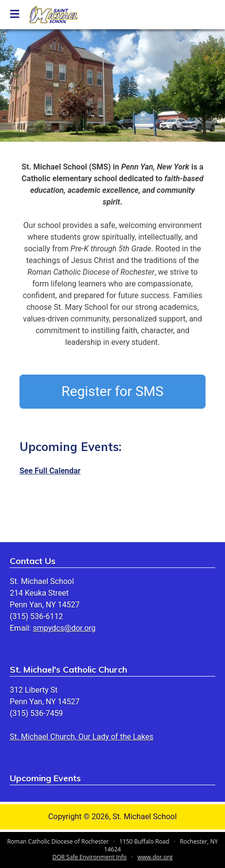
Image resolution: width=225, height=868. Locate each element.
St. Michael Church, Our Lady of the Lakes (82, 737)
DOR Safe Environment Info (90, 857)
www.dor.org (155, 857)
